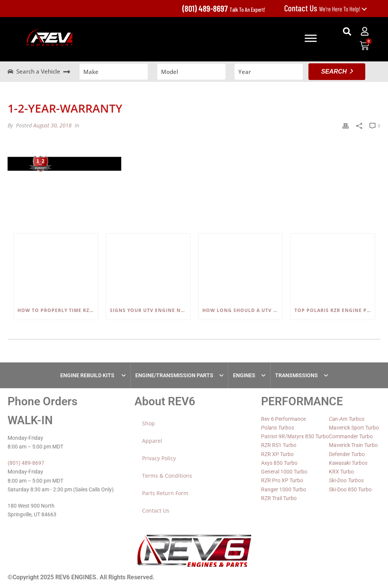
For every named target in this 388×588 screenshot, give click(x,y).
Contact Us (156, 510)
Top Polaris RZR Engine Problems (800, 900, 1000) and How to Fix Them (335, 310)
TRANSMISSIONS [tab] (296, 375)
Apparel (152, 441)
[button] (347, 31)
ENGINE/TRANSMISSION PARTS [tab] (174, 375)
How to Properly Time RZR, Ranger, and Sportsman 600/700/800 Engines (58, 310)
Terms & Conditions (167, 476)
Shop (149, 423)
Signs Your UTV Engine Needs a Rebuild (150, 310)
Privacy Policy (159, 458)
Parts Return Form (165, 493)
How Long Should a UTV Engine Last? (242, 310)
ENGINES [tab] (244, 375)
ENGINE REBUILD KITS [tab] (88, 375)
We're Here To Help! (326, 9)
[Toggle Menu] (311, 38)
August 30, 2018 (52, 125)
